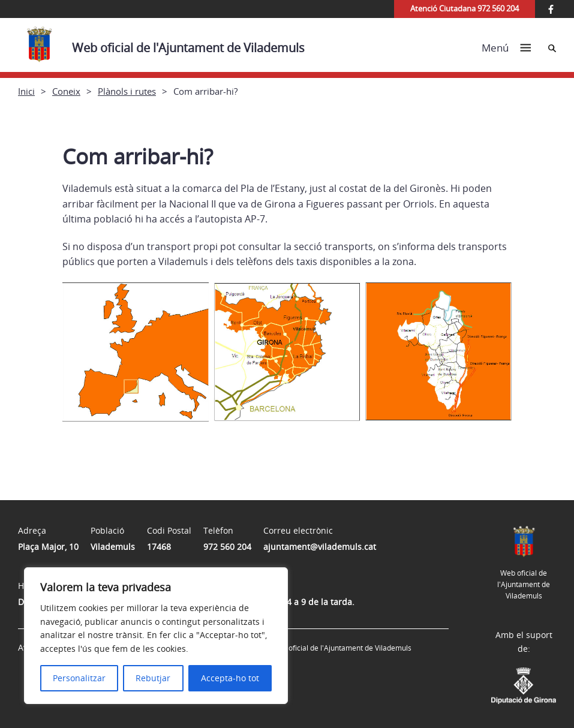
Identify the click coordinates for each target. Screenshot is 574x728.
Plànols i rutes (127, 91)
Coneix (66, 91)
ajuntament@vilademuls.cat (320, 547)
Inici (26, 91)
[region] (156, 636)
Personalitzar (79, 678)
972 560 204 (227, 547)
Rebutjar (153, 678)
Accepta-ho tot (230, 678)
